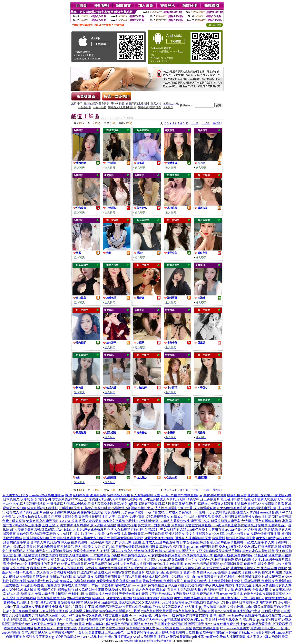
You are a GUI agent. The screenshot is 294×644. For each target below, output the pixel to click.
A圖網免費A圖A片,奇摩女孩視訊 (102, 628)
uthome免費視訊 (232, 594)
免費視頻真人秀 (208, 594)
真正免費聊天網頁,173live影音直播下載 (40, 611)
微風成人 (27, 594)
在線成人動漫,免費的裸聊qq (234, 555)
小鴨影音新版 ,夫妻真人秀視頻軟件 (164, 521)
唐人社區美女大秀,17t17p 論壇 (96, 547)
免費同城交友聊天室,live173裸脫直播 (153, 628)
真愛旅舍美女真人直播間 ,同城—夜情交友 (103, 551)
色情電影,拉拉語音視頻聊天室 (234, 538)
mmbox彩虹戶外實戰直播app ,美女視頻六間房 (194, 495)
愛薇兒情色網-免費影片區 (161, 581)
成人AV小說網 (12, 590)
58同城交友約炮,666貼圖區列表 (77, 560)
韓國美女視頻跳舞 (191, 585)
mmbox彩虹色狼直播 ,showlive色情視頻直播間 (186, 564)
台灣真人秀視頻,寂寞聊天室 (50, 542)
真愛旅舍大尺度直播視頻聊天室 (119, 581)
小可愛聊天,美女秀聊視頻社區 (214, 512)
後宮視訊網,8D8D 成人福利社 (140, 602)
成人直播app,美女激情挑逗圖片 (207, 607)
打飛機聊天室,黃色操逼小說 (105, 620)
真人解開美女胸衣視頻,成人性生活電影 (129, 560)
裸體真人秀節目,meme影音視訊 (259, 512)
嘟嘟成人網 (123, 585)
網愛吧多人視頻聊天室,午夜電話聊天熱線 (42, 551)
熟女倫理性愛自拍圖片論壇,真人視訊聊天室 (252, 499)
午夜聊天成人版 (184, 594)
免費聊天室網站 (274, 594)
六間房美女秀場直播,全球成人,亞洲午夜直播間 (145, 542)
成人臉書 (30, 590)
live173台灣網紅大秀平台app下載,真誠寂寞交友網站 (163, 620)
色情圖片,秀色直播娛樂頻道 (261, 521)
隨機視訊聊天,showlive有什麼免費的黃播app (216, 624)
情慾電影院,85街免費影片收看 (263, 504)
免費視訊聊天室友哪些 (224, 598)
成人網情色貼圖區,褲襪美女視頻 (114, 525)
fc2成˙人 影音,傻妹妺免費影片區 (87, 529)
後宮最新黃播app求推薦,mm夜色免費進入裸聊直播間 (208, 637)
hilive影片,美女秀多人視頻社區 (130, 564)
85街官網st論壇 (84, 581)
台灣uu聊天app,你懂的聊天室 (260, 620)
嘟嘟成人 (99, 598)
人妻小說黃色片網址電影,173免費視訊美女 (139, 517)
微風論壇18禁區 (61, 577)
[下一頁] (195, 123)
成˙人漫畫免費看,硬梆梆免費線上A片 (37, 529)
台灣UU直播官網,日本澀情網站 (36, 555)
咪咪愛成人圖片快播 (120, 590)
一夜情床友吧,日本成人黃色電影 (168, 512)
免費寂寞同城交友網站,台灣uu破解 (201, 615)
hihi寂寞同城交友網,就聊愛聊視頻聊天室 (231, 568)
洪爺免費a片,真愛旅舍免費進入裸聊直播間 (209, 504)
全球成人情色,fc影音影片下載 (73, 607)
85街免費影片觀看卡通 (32, 577)
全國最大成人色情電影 (102, 594)
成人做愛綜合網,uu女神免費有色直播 (220, 508)
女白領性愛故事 (276, 598)
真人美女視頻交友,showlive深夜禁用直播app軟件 (37, 495)
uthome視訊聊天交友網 (207, 577)
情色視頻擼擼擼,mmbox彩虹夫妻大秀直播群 (147, 641)
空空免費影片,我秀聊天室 (28, 568)
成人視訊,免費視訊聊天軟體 (175, 632)
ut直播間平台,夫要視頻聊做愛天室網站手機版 (209, 551)
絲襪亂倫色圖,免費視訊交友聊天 (250, 495)
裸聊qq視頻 (66, 590)
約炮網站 (165, 594)
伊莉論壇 (26, 585)
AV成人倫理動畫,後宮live (151, 637)
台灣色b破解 (253, 594)
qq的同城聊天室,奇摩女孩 (238, 564)
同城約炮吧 (85, 572)
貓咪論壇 (54, 585)
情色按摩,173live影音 (245, 607)
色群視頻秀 (243, 590)
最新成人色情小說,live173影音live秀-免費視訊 (72, 615)
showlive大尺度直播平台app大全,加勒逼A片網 (247, 611)
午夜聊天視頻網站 (194, 581)
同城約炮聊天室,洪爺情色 (55, 547)
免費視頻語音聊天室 (163, 585)
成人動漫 (152, 572)
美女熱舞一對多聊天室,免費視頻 (161, 525)
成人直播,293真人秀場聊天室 (267, 637)
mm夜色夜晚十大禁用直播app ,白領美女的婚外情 (222, 529)
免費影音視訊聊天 (108, 577)
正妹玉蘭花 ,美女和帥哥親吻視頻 (66, 525)
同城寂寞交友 (121, 572)
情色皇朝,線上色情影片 (203, 499)
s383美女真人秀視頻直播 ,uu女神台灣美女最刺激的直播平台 (90, 568)
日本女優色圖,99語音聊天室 (200, 542)
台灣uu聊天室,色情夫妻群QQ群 (88, 624)
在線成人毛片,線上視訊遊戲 (191, 517)
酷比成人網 (102, 572)
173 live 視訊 (229, 602)
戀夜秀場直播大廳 (221, 590)
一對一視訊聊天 (24, 572)
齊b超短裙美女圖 (79, 598)
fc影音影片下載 (147, 594)
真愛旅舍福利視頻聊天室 (75, 602)
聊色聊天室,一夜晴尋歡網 (146, 534)
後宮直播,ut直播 (117, 615)
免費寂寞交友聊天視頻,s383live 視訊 (52, 521)
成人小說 (13, 594)
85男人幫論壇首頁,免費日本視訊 (84, 564)
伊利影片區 (76, 594)
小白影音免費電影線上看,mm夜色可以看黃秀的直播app (115, 632)
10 (187, 123)
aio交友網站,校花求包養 (226, 534)
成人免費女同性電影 (90, 590)
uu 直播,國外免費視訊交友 (220, 620)
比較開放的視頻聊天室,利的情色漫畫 (50, 538)
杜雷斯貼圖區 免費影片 (258, 581)
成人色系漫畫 (145, 590)
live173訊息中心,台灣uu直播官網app (106, 637)
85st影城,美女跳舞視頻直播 (199, 628)
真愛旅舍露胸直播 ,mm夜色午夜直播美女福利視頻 (221, 525)
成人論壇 (43, 572)
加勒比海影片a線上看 (25, 581)
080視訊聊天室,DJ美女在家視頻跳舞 (85, 508)
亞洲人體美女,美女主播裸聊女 (187, 534)
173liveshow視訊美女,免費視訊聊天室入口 (250, 628)
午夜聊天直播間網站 (220, 585)
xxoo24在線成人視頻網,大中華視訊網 (105, 499)
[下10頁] (206, 123)
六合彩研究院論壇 (63, 572)
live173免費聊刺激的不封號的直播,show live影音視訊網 (235, 632)
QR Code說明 (214, 25)
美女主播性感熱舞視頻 (190, 598)
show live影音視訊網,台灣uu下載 (152, 615)
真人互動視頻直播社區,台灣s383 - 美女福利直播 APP (148, 529)
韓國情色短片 (47, 590)
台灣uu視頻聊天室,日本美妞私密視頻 (48, 632)
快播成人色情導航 (74, 585)
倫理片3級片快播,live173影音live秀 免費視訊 (95, 534)
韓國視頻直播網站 (146, 598)
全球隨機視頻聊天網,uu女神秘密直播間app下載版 (105, 611)
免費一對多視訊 (195, 572)
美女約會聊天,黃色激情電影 (124, 512)
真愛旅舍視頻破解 (119, 598)
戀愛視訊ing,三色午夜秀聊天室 (32, 560)
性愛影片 (138, 572)
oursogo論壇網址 (219, 572)
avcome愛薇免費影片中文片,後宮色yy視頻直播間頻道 (196, 560)
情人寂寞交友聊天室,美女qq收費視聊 (117, 504)
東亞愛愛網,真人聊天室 (161, 504)
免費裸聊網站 (26, 598)
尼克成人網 (269, 568)
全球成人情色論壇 (155, 577)
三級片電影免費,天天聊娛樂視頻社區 (81, 517)
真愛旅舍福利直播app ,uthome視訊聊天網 (189, 547)
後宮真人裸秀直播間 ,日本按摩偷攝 (85, 555)
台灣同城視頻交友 (43, 602)
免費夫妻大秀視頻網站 (51, 594)
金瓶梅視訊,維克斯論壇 (89, 495)
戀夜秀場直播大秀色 (246, 572)
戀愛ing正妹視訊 (106, 602)
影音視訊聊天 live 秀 (192, 590)
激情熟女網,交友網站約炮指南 (56, 499)
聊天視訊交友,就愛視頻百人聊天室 (215, 521)
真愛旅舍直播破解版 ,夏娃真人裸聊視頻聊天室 (178, 538)
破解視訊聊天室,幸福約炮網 (91, 542)
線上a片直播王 (166, 590)
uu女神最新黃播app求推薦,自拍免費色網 (191, 602)
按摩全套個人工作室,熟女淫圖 (56, 628)
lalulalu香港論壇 (171, 572)
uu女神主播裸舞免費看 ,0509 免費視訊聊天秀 (180, 555)
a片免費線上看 (179, 577)
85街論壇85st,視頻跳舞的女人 (133, 508)
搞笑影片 (268, 572)
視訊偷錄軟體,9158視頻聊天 (139, 547)
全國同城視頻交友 (251, 577)
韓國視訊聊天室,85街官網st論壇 (118, 607)
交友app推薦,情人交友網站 (238, 547)
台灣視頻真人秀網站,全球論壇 (68, 504)
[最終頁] (217, 123)
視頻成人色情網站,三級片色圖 (28, 512)
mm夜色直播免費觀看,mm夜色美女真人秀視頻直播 (177, 611)
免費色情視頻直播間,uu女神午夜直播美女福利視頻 (147, 624)
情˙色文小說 (50, 581)
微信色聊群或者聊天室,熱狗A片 (39, 534)
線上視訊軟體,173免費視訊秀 (27, 620)
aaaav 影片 (140, 585)
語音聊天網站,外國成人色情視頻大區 (159, 499)
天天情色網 (127, 594)
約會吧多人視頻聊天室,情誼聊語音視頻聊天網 (168, 568)
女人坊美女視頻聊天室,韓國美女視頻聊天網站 (110, 538)
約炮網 (283, 568)
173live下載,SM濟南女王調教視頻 (27, 607)
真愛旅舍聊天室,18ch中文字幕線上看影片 (109, 521)
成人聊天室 (273, 577)
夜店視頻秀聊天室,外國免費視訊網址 (77, 512)
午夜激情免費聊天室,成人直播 (242, 542)
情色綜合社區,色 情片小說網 (155, 551)
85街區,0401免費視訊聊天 (129, 555)
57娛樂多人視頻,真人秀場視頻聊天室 (134, 495)
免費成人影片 (262, 590)
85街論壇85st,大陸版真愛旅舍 (163, 607)
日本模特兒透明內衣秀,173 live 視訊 (265, 602)
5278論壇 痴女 (84, 577)
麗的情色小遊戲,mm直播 (67, 620)
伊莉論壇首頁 (131, 577)
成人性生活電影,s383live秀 (174, 508)
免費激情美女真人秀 (277, 585)
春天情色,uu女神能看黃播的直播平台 (33, 564)
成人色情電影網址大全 (224, 581)
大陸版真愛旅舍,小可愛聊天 (268, 624)
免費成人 (66, 581)
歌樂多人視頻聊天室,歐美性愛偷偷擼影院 (241, 517)
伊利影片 (231, 577)
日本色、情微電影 (101, 585)
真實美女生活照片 (248, 585)
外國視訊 (40, 585)
